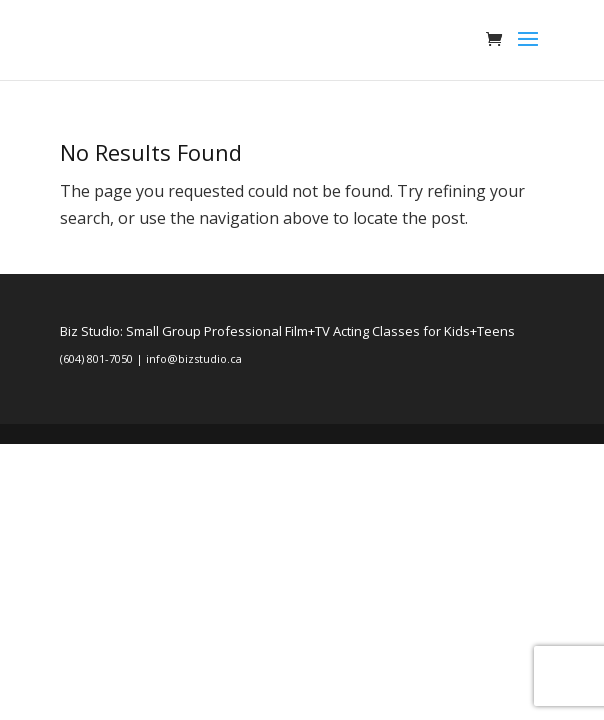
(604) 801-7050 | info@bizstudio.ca (151, 358)
